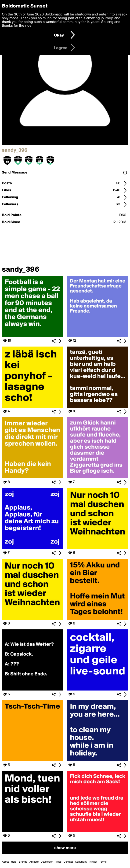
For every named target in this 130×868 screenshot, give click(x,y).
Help (14, 862)
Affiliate (34, 862)
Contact (68, 862)
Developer (47, 862)
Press (58, 862)
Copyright (81, 862)
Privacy (93, 862)
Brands (23, 862)
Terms (103, 862)
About (5, 862)
